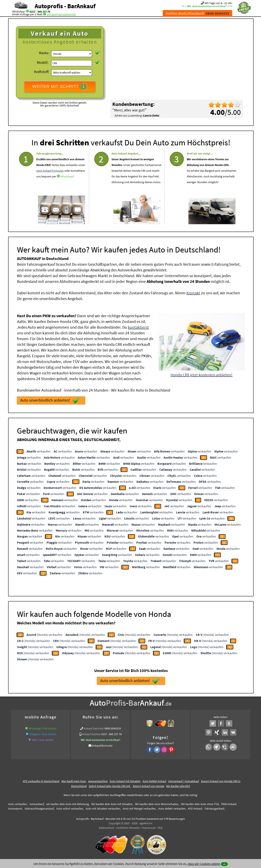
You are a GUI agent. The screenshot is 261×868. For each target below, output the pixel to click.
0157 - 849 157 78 (40, 11)
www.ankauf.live (98, 781)
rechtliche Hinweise (128, 828)
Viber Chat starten (43, 740)
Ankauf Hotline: (91, 734)
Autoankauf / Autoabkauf (184, 781)
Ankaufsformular (102, 746)
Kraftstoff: (42, 72)
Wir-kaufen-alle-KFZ (178, 786)
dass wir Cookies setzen (204, 864)
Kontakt (193, 293)
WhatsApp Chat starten (43, 728)
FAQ (160, 828)
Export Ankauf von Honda (149, 786)
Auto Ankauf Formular (50, 182)
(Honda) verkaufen (44, 635)
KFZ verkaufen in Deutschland (41, 781)
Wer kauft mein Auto (74, 781)
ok (224, 864)
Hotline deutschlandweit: (197, 13)
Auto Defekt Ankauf (154, 781)
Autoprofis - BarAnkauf (65, 6)
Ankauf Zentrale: (94, 728)
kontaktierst (138, 327)
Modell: (43, 62)
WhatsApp (67, 188)
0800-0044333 (113, 728)
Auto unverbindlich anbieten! (50, 400)
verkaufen (39, 451)
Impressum (149, 828)
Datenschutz (107, 828)
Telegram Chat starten (43, 734)
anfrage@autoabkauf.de (61, 14)
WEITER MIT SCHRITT (60, 86)
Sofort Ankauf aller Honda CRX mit (110, 786)
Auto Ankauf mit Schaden (125, 781)
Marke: (44, 53)
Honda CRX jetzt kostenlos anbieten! (201, 375)
